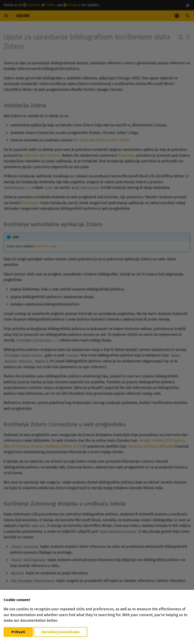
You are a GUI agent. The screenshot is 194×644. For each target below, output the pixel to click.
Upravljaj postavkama (60, 632)
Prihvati (18, 632)
